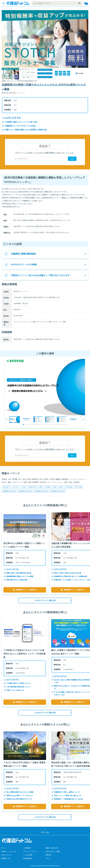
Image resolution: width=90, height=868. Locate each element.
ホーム (3, 848)
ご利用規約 (27, 848)
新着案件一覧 (6, 858)
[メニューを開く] (4, 3)
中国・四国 (69, 487)
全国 (24, 487)
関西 (61, 487)
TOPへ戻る (45, 832)
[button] (15, 420)
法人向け (16, 487)
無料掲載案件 (28, 858)
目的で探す (6, 487)
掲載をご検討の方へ (52, 848)
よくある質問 (28, 855)
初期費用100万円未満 (58, 491)
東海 (55, 487)
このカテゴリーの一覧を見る (45, 600)
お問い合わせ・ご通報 (53, 851)
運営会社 (49, 855)
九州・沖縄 (78, 487)
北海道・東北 (32, 487)
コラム (48, 858)
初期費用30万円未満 (25, 491)
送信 (72, 159)
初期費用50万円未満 (41, 491)
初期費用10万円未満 (9, 491)
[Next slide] (83, 420)
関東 (41, 487)
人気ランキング (6, 855)
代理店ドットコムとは (9, 851)
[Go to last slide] (7, 420)
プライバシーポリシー (31, 851)
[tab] (23, 425)
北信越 (48, 487)
